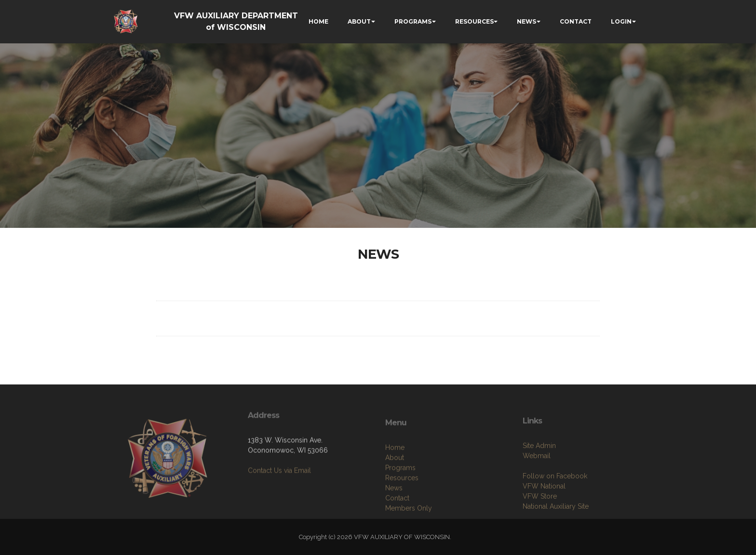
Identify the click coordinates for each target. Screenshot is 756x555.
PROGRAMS (413, 21)
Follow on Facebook (555, 505)
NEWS (526, 21)
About (395, 489)
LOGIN (621, 21)
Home (395, 479)
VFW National (544, 515)
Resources (402, 510)
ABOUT (359, 21)
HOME (318, 21)
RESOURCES (474, 21)
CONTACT (576, 21)
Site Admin (539, 475)
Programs (400, 500)
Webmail (537, 485)
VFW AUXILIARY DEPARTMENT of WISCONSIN (236, 21)
